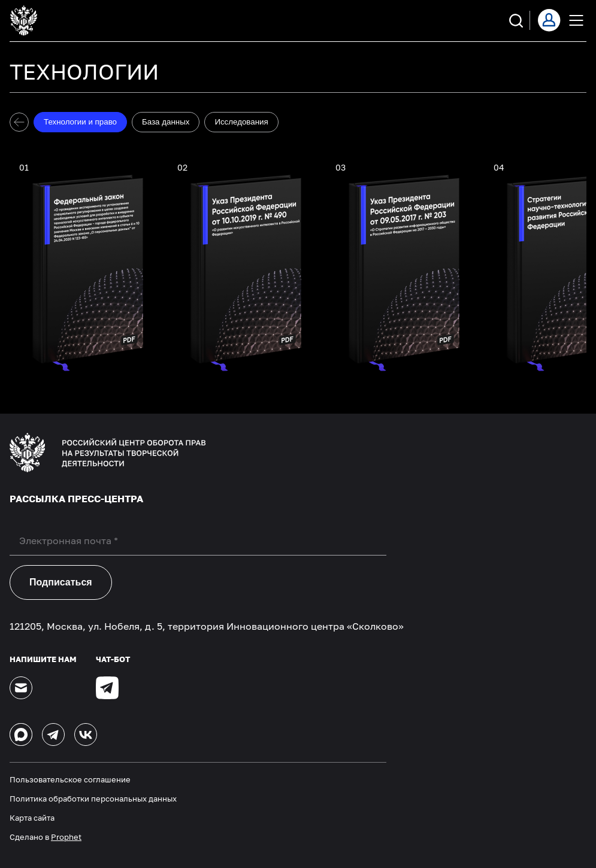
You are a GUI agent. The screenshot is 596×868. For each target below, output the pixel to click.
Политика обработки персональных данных (93, 799)
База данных (166, 122)
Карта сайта (32, 818)
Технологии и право (80, 122)
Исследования (241, 122)
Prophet (66, 837)
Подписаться (61, 582)
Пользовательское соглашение (70, 779)
